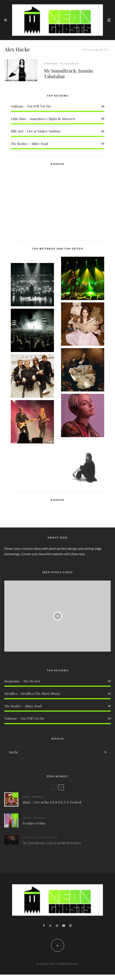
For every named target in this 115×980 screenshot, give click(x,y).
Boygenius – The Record (22, 681)
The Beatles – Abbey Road (29, 144)
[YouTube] (64, 926)
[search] (106, 752)
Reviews (38, 799)
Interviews (51, 63)
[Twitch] (71, 926)
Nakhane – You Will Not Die (31, 106)
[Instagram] (57, 926)
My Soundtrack (69, 63)
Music (26, 799)
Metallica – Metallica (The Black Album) (32, 693)
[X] (50, 926)
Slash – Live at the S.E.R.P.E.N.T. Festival (52, 804)
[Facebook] (44, 926)
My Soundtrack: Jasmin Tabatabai (68, 74)
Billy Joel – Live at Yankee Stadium (36, 131)
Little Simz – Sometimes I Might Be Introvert (43, 119)
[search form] (53, 752)
